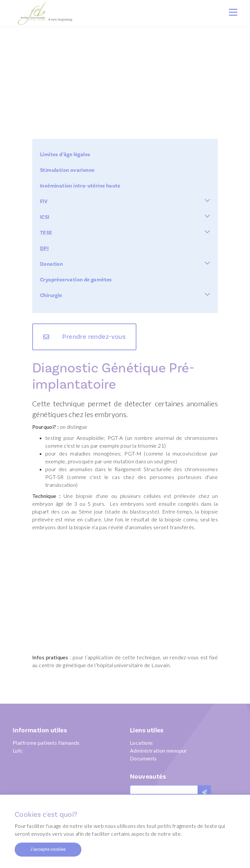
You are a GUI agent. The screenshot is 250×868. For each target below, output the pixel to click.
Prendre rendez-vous (94, 337)
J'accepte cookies (48, 849)
